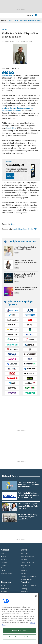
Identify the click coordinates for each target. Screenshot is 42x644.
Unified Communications (28, 577)
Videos (3, 571)
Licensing (24, 589)
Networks (24, 571)
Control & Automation (27, 562)
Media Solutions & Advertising (30, 586)
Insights (4, 557)
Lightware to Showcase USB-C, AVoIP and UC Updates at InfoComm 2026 (25, 276)
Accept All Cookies (19, 631)
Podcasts (4, 562)
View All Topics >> (26, 579)
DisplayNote (7, 75)
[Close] (36, 596)
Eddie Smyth (28, 229)
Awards (3, 565)
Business (24, 560)
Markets (23, 568)
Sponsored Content (7, 574)
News (5, 29)
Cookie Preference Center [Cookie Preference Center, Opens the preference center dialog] (19, 637)
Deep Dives (4, 586)
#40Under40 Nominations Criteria (30, 20)
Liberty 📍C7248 (13, 20)
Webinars (4, 592)
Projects (3, 568)
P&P (35, 229)
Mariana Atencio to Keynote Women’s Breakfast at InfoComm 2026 (26, 263)
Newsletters (25, 592)
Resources (4, 560)
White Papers (5, 589)
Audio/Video (25, 554)
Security (23, 574)
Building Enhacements (28, 557)
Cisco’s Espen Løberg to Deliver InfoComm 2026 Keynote (25, 248)
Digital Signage (25, 565)
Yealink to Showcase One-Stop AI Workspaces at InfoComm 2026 (26, 289)
